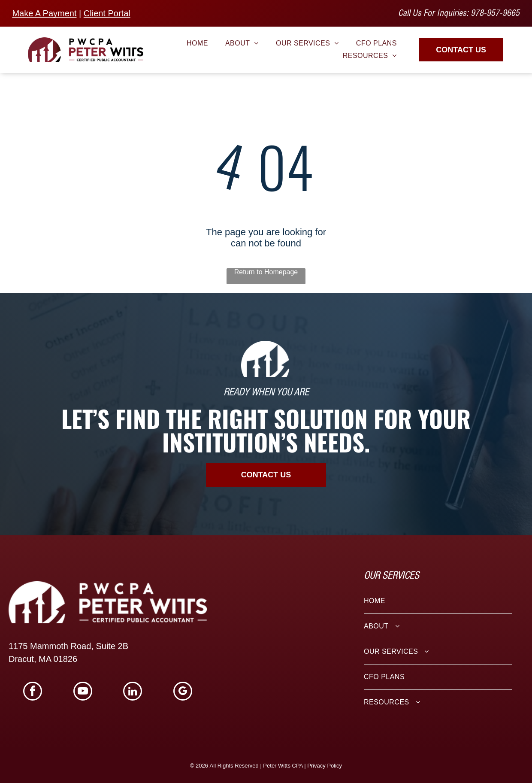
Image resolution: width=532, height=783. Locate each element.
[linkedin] (133, 692)
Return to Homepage (266, 272)
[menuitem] (197, 43)
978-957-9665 (495, 14)
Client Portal (107, 13)
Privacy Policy (325, 766)
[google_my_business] (183, 692)
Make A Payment (44, 13)
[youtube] (83, 692)
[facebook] (33, 692)
